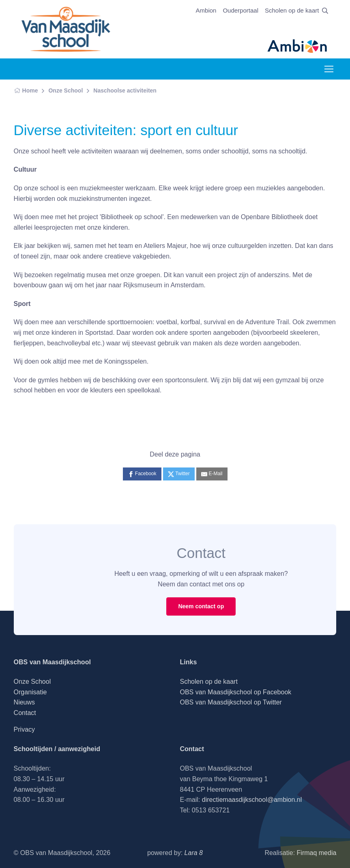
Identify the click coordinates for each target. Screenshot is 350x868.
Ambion (206, 10)
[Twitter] (179, 474)
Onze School (65, 90)
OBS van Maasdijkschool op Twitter (231, 702)
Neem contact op (201, 606)
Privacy (24, 729)
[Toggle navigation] (329, 69)
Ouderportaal (240, 10)
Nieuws (24, 702)
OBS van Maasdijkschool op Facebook (236, 692)
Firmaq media (317, 853)
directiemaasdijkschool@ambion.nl (252, 800)
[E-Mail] (212, 474)
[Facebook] (142, 474)
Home (26, 90)
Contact (25, 713)
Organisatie (30, 692)
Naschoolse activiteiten (125, 90)
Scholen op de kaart (292, 10)
